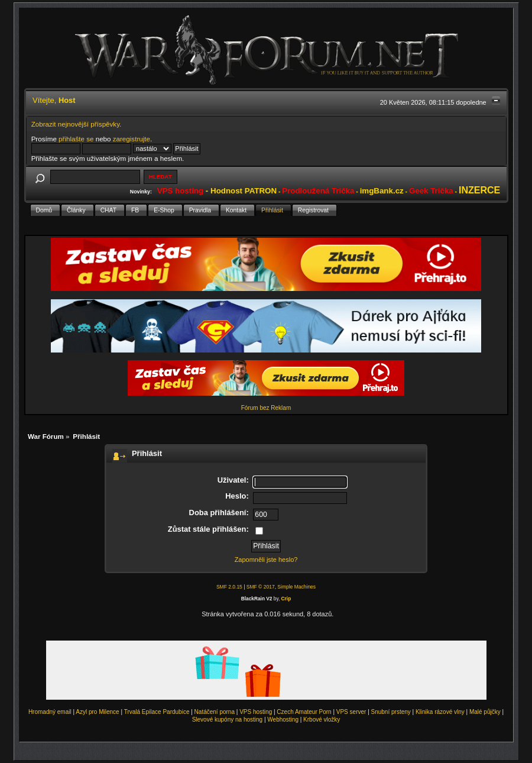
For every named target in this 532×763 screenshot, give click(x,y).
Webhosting (283, 720)
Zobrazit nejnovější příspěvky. (77, 124)
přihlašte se (76, 139)
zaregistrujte (132, 139)
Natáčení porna (215, 712)
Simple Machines (296, 587)
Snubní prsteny (391, 712)
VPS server (351, 712)
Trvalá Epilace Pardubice (157, 712)
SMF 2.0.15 (229, 587)
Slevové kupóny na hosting (228, 720)
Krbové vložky (322, 720)
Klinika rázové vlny (440, 712)
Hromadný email (50, 712)
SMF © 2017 (261, 587)
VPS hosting (256, 712)
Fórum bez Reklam (266, 408)
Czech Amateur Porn (304, 712)
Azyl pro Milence (97, 712)
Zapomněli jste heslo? (266, 560)
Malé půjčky (485, 712)
